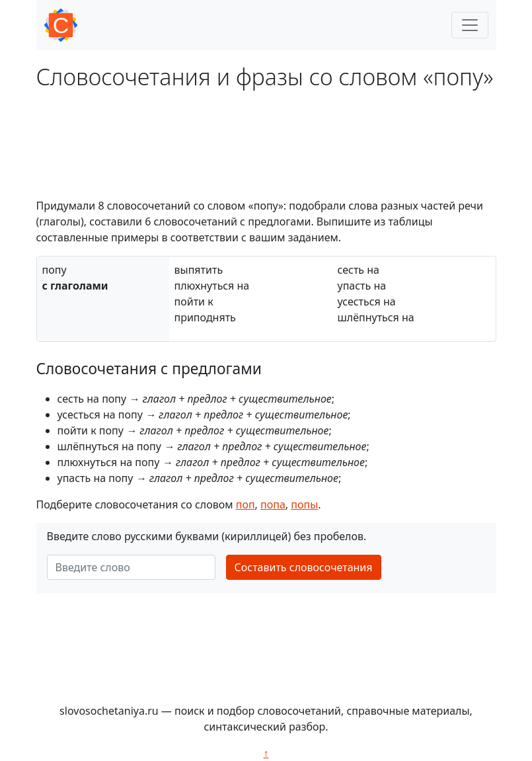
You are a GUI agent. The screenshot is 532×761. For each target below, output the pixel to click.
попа (273, 504)
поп (246, 504)
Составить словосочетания (304, 567)
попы (304, 504)
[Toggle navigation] (470, 25)
